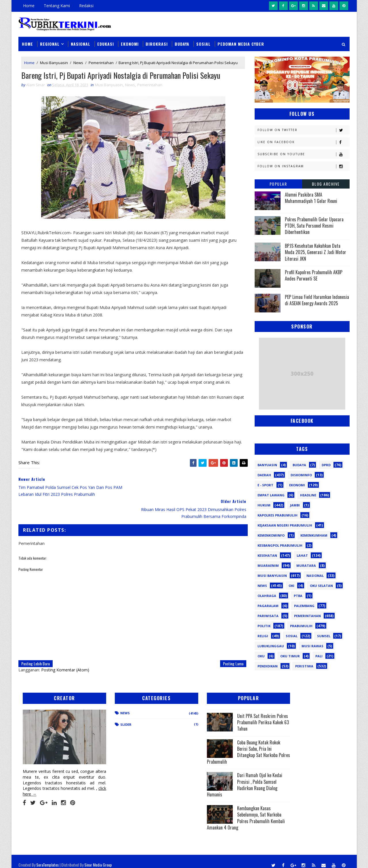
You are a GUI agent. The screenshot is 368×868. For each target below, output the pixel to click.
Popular (278, 184)
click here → (45, 787)
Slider (116, 723)
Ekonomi (130, 44)
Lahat (302, 555)
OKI (291, 585)
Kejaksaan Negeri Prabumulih (285, 525)
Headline (308, 495)
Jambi (295, 505)
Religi (263, 636)
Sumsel (324, 636)
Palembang (304, 605)
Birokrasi (157, 44)
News (79, 63)
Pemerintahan (101, 63)
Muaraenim (268, 565)
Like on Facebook (303, 142)
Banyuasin (267, 465)
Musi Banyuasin (54, 63)
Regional (50, 44)
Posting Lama (229, 641)
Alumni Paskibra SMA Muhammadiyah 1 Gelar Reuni (311, 197)
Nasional (81, 44)
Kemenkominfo (271, 535)
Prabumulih (301, 626)
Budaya (182, 44)
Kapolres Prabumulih (278, 515)
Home (29, 6)
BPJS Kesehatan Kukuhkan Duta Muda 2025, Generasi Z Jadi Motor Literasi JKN (315, 252)
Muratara (306, 565)
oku (261, 656)
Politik (264, 626)
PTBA (298, 595)
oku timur (290, 656)
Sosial (204, 44)
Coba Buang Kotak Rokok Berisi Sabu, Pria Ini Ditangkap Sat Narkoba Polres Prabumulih (224, 751)
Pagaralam (268, 605)
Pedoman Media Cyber (241, 44)
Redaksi (87, 6)
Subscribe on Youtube (303, 154)
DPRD (326, 465)
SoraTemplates (48, 858)
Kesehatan (267, 555)
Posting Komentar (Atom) (65, 648)
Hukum (264, 505)
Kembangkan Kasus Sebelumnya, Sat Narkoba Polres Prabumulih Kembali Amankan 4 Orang (222, 817)
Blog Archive (326, 184)
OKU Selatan (321, 585)
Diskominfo (301, 475)
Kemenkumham (314, 535)
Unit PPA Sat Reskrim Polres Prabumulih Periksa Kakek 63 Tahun (239, 721)
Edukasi (106, 44)
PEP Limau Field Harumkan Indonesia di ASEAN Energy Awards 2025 (317, 300)
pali (319, 656)
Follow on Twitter (303, 130)
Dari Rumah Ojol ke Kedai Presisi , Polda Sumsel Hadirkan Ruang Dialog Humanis (224, 784)
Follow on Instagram (303, 166)
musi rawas (312, 646)
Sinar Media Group (98, 858)
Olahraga (267, 595)
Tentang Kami (57, 6)
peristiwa (304, 666)
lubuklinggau (271, 646)
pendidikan (268, 666)
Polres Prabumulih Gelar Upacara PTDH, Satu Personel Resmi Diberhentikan (314, 225)
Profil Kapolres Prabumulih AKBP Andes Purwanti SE (314, 275)
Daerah (264, 475)
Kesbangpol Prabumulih (280, 545)
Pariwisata (268, 616)
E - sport (265, 485)
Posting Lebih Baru (36, 641)
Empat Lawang (271, 495)
